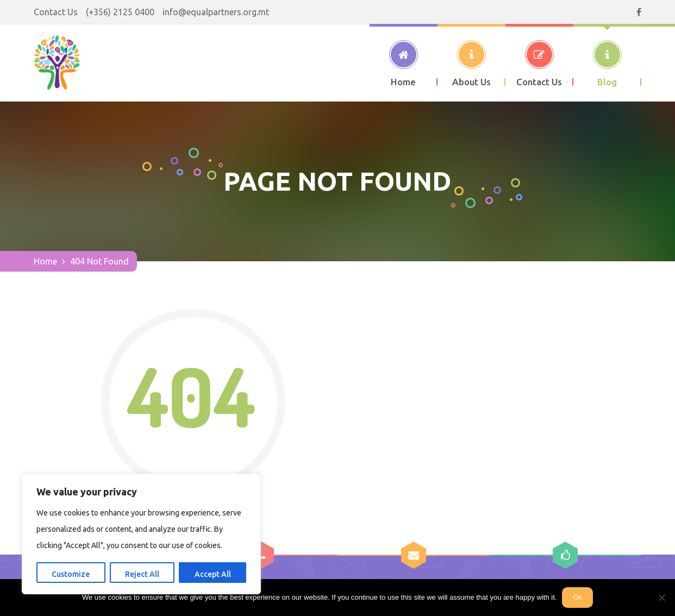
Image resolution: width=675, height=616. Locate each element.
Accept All (213, 574)
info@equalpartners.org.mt (216, 12)
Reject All (142, 574)
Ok (577, 597)
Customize (71, 574)
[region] (141, 534)
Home (45, 261)
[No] (661, 598)
